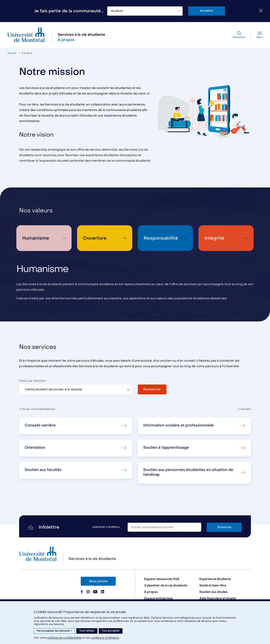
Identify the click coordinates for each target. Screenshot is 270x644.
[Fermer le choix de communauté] (258, 11)
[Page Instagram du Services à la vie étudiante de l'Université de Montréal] (88, 592)
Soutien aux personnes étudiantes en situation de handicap (188, 489)
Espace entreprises (159, 598)
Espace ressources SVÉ (162, 579)
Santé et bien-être (213, 585)
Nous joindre (98, 581)
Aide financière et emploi (218, 598)
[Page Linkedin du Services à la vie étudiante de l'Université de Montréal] (103, 592)
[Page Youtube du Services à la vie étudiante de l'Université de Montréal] (95, 592)
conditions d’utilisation (105, 638)
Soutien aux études (213, 592)
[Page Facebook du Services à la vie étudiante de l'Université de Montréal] (82, 592)
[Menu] (257, 35)
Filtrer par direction (32, 381)
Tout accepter (111, 631)
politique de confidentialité (64, 638)
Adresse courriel (106, 527)
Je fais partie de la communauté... (69, 11)
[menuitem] (170, 579)
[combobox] (145, 11)
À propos (27, 53)
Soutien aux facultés (43, 486)
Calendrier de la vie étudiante (166, 585)
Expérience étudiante (215, 579)
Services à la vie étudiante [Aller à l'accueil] (81, 35)
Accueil (12, 53)
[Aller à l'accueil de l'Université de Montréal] (26, 35)
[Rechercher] (239, 35)
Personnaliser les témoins (54, 631)
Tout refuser (87, 631)
